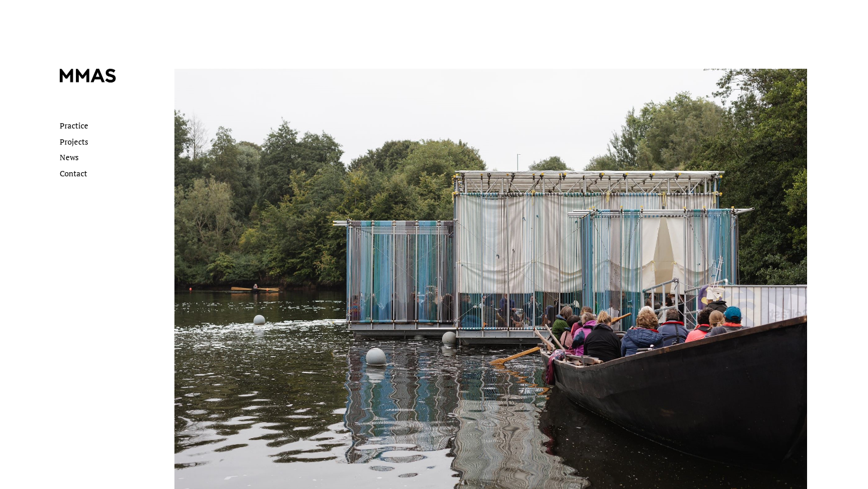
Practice (74, 126)
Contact (73, 173)
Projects (74, 142)
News (69, 157)
